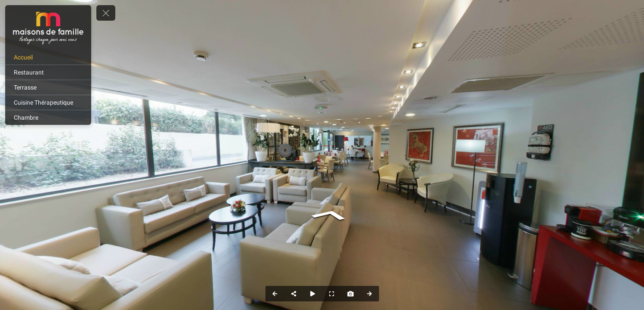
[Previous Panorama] (275, 294)
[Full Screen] (332, 294)
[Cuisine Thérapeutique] (48, 102)
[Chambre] (48, 118)
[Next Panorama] (370, 294)
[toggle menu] (106, 13)
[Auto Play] (313, 294)
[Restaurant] (48, 72)
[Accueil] (48, 57)
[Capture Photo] (351, 294)
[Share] (294, 294)
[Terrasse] (48, 87)
